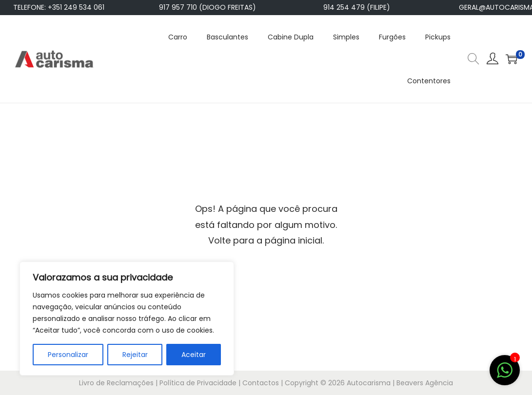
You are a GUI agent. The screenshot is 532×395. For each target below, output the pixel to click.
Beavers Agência (425, 383)
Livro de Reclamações (116, 383)
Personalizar (68, 355)
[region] (127, 319)
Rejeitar (135, 355)
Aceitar (194, 355)
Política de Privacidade (198, 383)
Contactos (261, 383)
